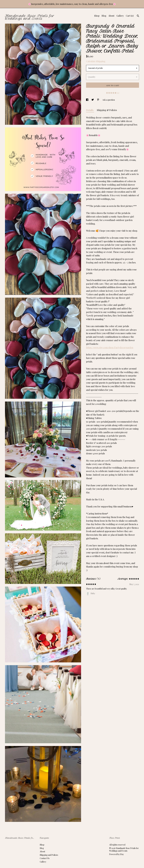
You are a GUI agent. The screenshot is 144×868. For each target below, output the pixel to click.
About (111, 16)
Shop (97, 16)
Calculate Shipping (96, 61)
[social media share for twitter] (93, 100)
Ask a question (109, 100)
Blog (104, 16)
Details (90, 110)
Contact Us (45, 858)
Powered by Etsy (116, 854)
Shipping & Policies (107, 110)
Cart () (130, 16)
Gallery (120, 16)
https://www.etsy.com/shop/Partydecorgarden (110, 347)
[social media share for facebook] (87, 100)
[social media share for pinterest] (98, 100)
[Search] (138, 16)
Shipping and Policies (49, 855)
